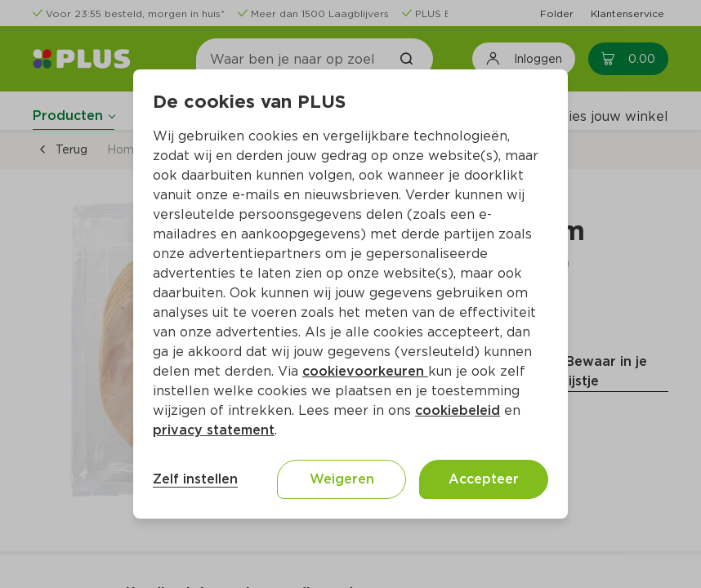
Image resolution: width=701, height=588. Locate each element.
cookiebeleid (458, 410)
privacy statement (214, 430)
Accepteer (484, 479)
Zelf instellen (195, 479)
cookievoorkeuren (365, 371)
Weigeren (342, 479)
